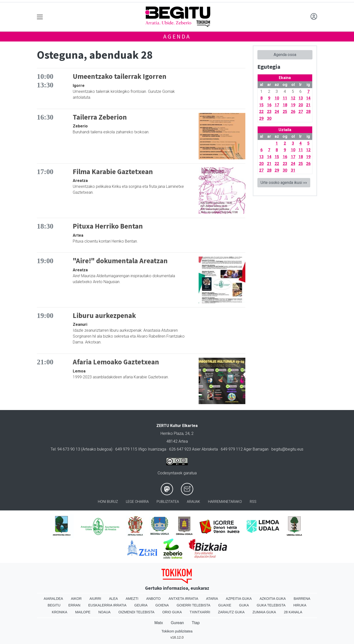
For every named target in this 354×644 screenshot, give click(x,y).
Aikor (76, 599)
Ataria (212, 599)
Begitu (54, 605)
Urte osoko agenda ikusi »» (284, 183)
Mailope (83, 612)
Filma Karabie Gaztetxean (113, 172)
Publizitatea (168, 502)
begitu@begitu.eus (287, 449)
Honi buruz (108, 502)
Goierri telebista (193, 605)
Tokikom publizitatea (177, 631)
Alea (113, 599)
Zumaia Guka (264, 612)
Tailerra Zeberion (100, 117)
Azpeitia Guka (239, 599)
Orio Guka (172, 612)
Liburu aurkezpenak (104, 315)
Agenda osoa (285, 55)
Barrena (302, 599)
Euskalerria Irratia (107, 605)
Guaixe (225, 605)
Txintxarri (200, 612)
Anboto (154, 599)
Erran (74, 605)
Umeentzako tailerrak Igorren (120, 76)
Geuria (141, 605)
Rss (253, 502)
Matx (159, 623)
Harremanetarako (225, 502)
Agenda (177, 36)
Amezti (132, 599)
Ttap (196, 623)
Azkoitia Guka (273, 599)
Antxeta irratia (184, 599)
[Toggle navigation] (40, 17)
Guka (244, 605)
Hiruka (300, 605)
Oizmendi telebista (137, 612)
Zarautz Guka (231, 612)
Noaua (104, 612)
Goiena (162, 605)
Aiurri (95, 599)
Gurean (177, 623)
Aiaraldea (53, 599)
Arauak (193, 502)
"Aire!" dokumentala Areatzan (120, 261)
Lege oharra (137, 502)
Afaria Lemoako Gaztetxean (116, 362)
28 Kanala (293, 612)
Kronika (60, 612)
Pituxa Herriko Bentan (108, 226)
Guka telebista (271, 605)
